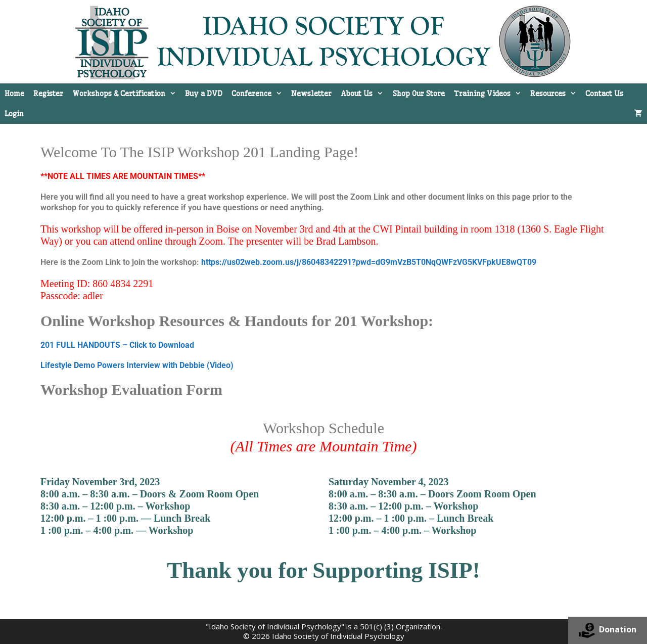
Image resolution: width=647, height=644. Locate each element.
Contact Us (604, 94)
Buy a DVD (204, 94)
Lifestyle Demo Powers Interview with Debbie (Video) (137, 365)
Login (14, 114)
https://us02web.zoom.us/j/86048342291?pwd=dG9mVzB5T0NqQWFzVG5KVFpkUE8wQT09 (369, 262)
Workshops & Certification (126, 94)
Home (14, 94)
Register (48, 94)
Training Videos (490, 94)
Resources (556, 94)
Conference (259, 94)
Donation (608, 630)
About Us (364, 94)
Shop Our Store (419, 94)
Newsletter (311, 94)
